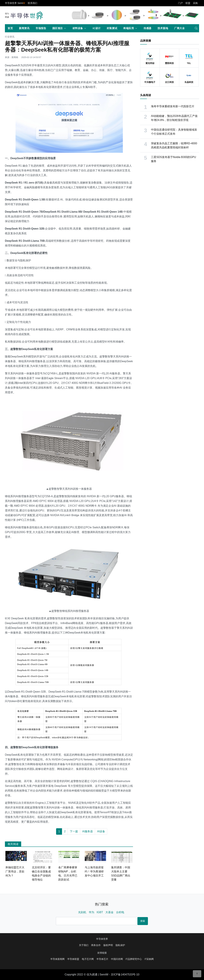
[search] (196, 28)
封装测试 (112, 28)
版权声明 (108, 945)
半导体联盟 (73, 959)
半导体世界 (102, 939)
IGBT (100, 912)
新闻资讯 (24, 28)
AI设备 (101, 831)
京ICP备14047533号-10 (125, 975)
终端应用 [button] (129, 28)
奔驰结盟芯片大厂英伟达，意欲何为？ (15, 871)
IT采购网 (149, 959)
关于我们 (84, 945)
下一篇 (74, 831)
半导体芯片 (102, 959)
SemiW (104, 975)
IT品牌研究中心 (134, 959)
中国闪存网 (117, 959)
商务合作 (96, 945)
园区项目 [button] (58, 28)
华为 (91, 912)
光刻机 (82, 912)
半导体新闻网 (57, 959)
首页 (10, 28)
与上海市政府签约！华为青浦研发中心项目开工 (94, 871)
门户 (180, 3)
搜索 (143, 921)
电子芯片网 (88, 959)
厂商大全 (179, 28)
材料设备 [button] (78, 28)
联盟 (188, 3)
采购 (195, 3)
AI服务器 (88, 831)
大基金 (109, 912)
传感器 (147, 28)
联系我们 (33, 3)
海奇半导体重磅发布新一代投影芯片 (173, 106)
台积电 (120, 912)
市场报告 (41, 28)
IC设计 (97, 28)
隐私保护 (120, 945)
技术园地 (163, 28)
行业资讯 (10, 37)
